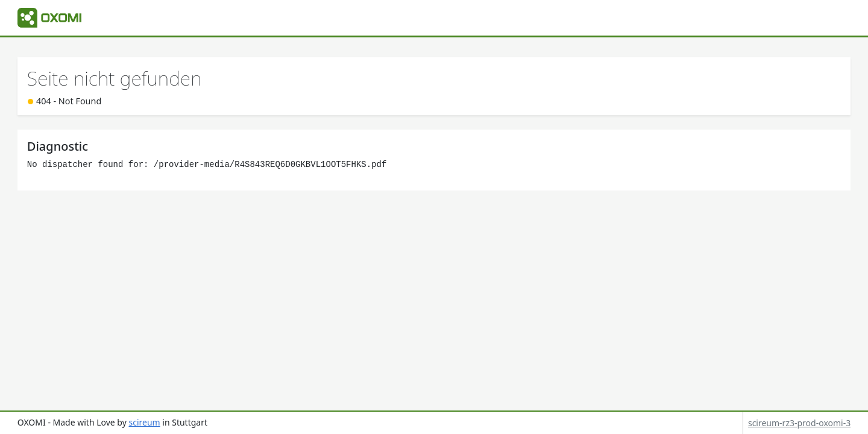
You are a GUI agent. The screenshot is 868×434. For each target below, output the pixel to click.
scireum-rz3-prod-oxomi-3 (799, 423)
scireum (144, 422)
